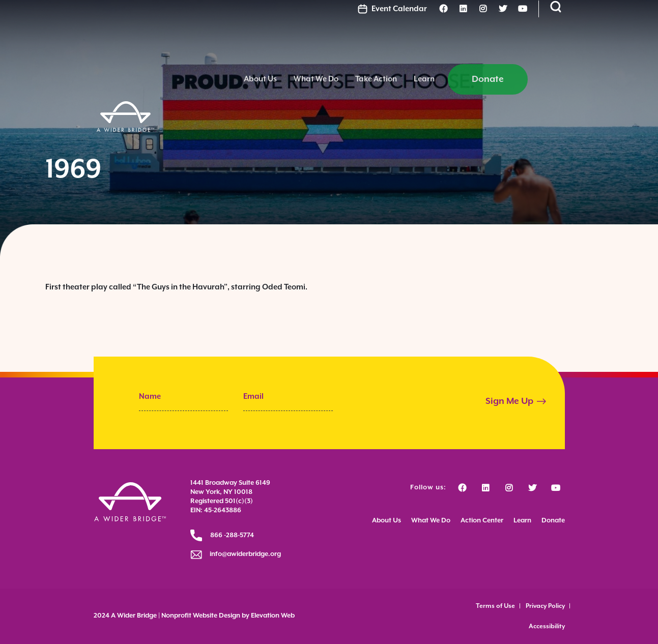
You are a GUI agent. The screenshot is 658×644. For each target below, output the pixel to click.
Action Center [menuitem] (482, 522)
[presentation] (425, 402)
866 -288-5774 (232, 535)
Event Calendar (449, 17)
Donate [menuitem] (572, 50)
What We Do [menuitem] (400, 50)
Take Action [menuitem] (460, 50)
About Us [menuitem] (344, 50)
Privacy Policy (545, 606)
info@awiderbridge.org (242, 554)
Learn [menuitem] (508, 50)
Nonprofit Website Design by (205, 616)
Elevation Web (273, 616)
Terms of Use (495, 606)
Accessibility (547, 626)
